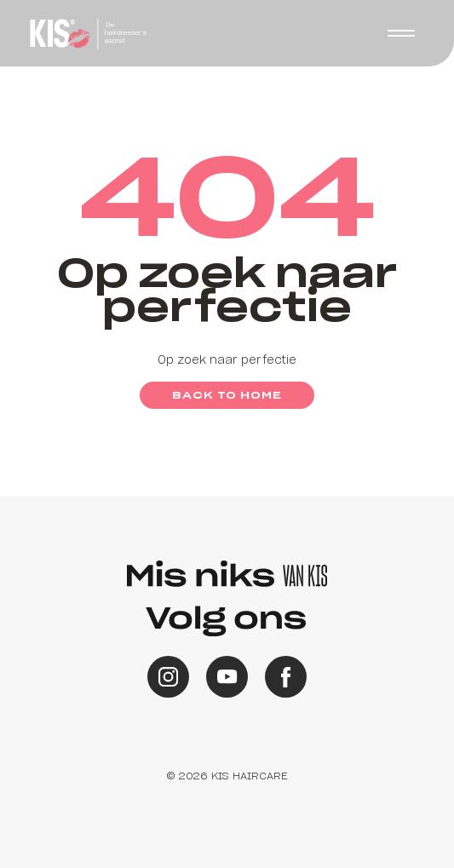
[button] (401, 33)
